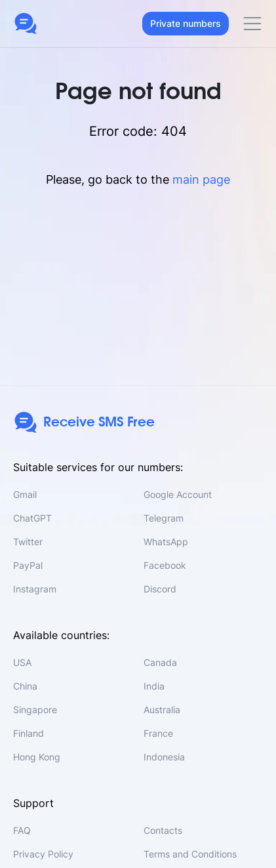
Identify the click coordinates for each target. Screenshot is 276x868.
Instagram (35, 589)
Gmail (25, 494)
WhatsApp (166, 542)
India (154, 686)
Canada (160, 662)
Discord (160, 589)
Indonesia (164, 757)
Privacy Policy (43, 854)
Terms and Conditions (190, 854)
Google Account (178, 494)
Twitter (28, 542)
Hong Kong (37, 757)
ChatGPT (32, 518)
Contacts (163, 830)
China (25, 686)
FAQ (22, 830)
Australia (162, 710)
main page (201, 179)
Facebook (165, 565)
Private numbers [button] (186, 23)
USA (22, 662)
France (158, 733)
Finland (29, 733)
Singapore (35, 710)
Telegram (164, 518)
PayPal (28, 565)
